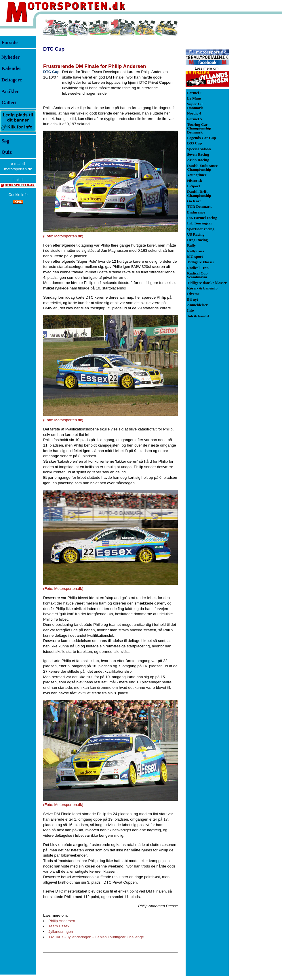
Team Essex (59, 926)
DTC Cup (54, 49)
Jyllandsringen (61, 932)
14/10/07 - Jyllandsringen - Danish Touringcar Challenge (96, 937)
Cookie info (18, 195)
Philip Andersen (62, 921)
